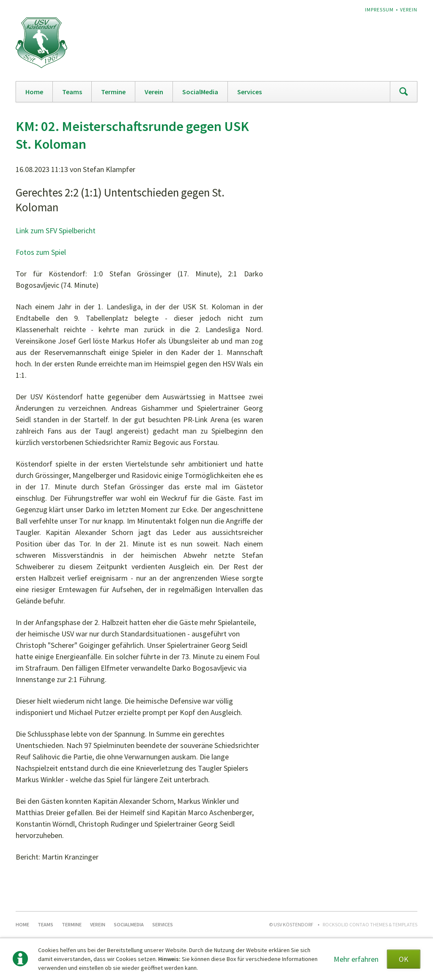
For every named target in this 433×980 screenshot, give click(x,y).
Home (34, 92)
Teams (72, 92)
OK (404, 959)
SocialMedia (200, 92)
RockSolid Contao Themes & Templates (370, 924)
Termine (113, 92)
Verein (409, 10)
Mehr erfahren (356, 959)
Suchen (403, 92)
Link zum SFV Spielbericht (56, 231)
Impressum (379, 10)
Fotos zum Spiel (41, 252)
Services (249, 92)
